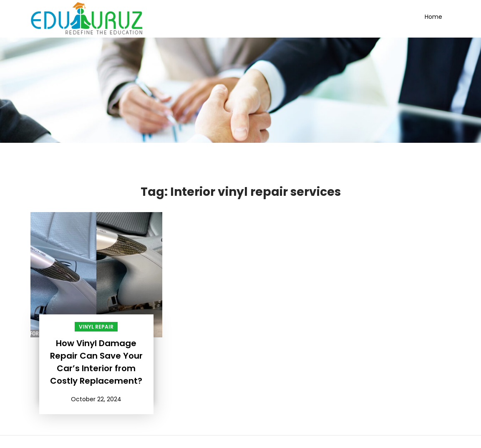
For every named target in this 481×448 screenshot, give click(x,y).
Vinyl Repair (96, 327)
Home (433, 17)
